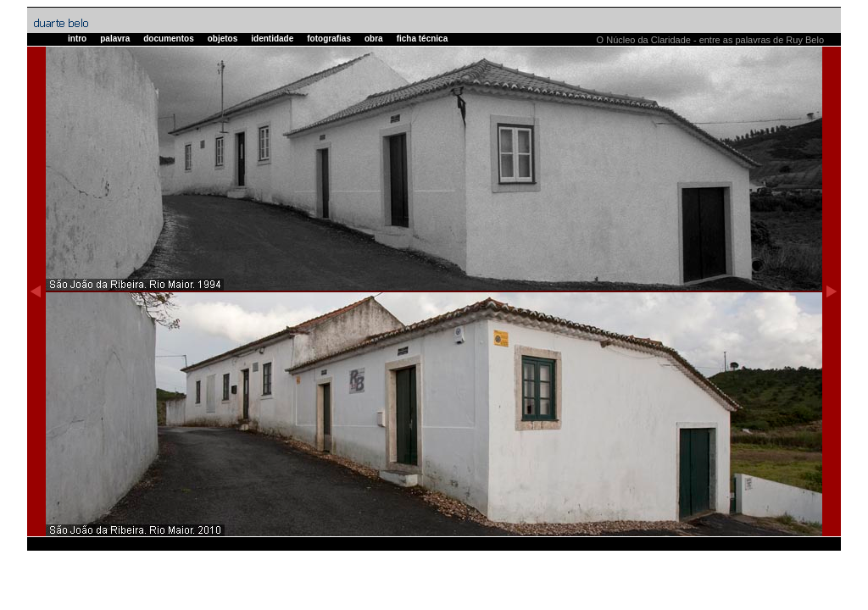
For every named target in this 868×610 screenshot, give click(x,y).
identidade (272, 39)
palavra (115, 39)
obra (374, 39)
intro (77, 39)
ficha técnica (423, 39)
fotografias (329, 39)
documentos (168, 39)
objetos (223, 39)
